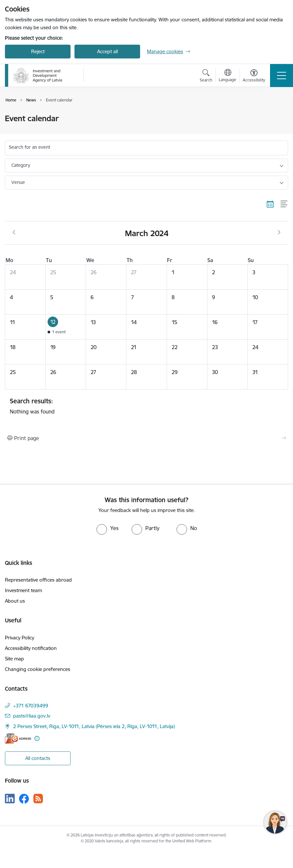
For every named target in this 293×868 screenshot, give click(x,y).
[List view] (284, 204)
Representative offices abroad (38, 580)
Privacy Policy (20, 638)
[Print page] (146, 438)
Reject (38, 51)
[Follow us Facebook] (24, 799)
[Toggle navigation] (282, 76)
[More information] (37, 738)
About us (15, 601)
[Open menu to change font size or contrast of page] (254, 77)
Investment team (23, 590)
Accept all (107, 51)
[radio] (107, 528)
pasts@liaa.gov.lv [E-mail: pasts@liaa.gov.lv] (32, 716)
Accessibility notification (31, 648)
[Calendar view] (270, 204)
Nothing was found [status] (146, 406)
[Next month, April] (279, 233)
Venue (18, 182)
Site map (14, 659)
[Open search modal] (206, 77)
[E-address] (18, 738)
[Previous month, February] (14, 233)
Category (21, 165)
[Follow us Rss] (38, 799)
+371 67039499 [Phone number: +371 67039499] (31, 706)
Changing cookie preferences (38, 669)
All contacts (38, 758)
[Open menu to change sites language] (228, 76)
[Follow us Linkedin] (10, 799)
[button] (66, 327)
